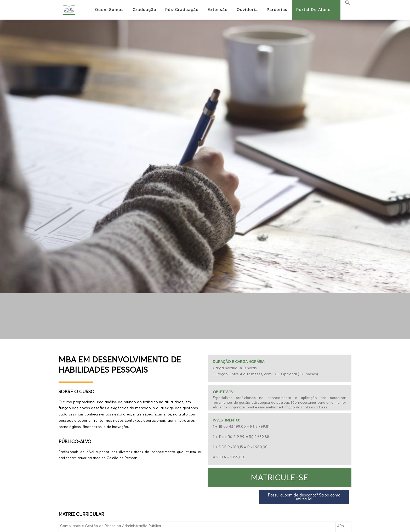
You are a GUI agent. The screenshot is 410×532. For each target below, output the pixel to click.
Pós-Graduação (182, 10)
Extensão (218, 10)
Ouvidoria (247, 10)
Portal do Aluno (314, 10)
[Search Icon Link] (345, 3)
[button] (280, 478)
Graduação (144, 10)
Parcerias (277, 10)
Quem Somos (109, 10)
